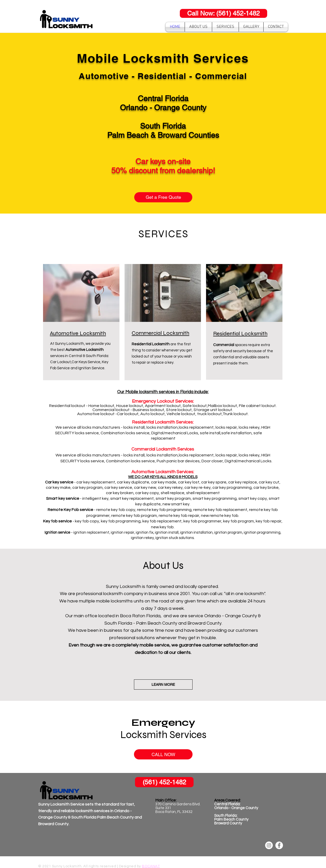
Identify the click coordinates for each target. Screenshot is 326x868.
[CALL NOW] (163, 754)
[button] (225, 27)
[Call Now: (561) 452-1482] (223, 13)
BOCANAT (151, 866)
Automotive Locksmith (78, 333)
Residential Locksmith (240, 334)
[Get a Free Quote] (163, 197)
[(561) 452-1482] (164, 782)
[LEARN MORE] (163, 685)
